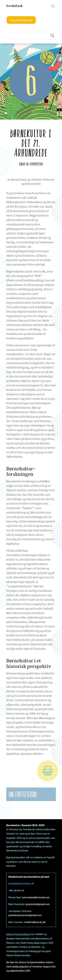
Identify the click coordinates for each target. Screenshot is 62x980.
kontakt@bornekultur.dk (21, 883)
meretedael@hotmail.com (36, 897)
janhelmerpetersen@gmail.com (25, 915)
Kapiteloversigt (21, 20)
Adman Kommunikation (19, 934)
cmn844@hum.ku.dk (35, 922)
